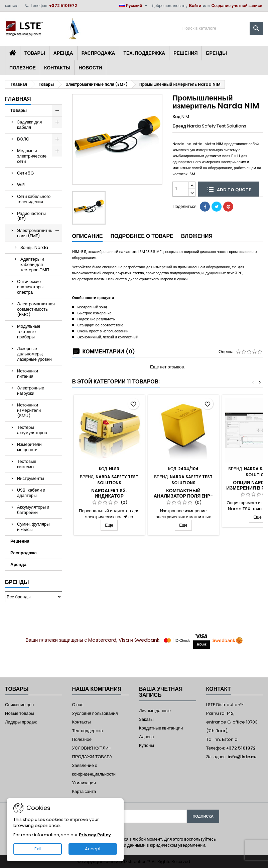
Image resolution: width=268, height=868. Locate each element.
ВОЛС (23, 139)
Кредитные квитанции (161, 728)
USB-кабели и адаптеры (31, 493)
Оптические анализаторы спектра (30, 287)
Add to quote (229, 189)
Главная (18, 99)
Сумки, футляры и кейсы (33, 527)
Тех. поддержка (144, 53)
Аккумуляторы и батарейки (33, 510)
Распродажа (98, 53)
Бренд (179, 126)
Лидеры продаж (21, 722)
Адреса (146, 737)
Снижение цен (19, 705)
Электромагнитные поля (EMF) (36, 233)
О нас (78, 705)
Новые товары (20, 713)
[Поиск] (221, 28)
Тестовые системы (27, 464)
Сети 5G (25, 173)
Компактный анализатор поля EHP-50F (183, 496)
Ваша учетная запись (161, 692)
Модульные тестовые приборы (29, 332)
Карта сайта (84, 791)
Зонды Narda (34, 247)
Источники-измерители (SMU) (29, 410)
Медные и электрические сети (32, 156)
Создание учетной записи (237, 6)
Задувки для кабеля (29, 125)
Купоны (147, 745)
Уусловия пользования (95, 713)
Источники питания (28, 374)
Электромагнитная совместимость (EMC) (36, 309)
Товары (35, 53)
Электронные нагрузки (31, 391)
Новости (90, 68)
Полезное (23, 68)
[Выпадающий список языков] (134, 6)
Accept (93, 849)
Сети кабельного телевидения (34, 199)
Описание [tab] (88, 236)
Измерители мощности (29, 447)
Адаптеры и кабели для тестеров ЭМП (35, 264)
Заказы (146, 719)
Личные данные (155, 711)
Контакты (57, 68)
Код (176, 117)
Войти (195, 6)
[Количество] (180, 189)
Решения (185, 53)
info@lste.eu (242, 757)
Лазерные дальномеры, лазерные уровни (34, 354)
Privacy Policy (95, 835)
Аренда (63, 53)
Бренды (216, 53)
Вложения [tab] (197, 236)
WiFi (21, 185)
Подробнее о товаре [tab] (142, 236)
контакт (12, 6)
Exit (38, 849)
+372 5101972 (63, 6)
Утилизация (84, 783)
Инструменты (31, 478)
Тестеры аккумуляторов (32, 430)
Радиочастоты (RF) (31, 216)
